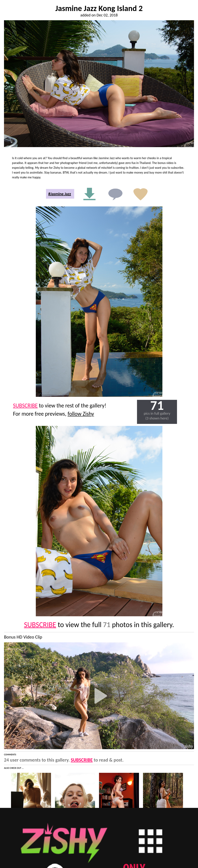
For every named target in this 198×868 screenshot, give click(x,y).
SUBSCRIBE (25, 406)
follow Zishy (81, 414)
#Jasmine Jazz (60, 194)
